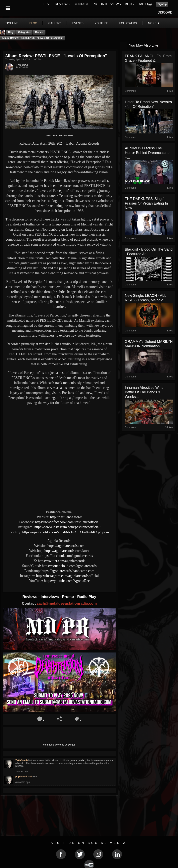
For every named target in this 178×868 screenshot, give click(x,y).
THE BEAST (23, 65)
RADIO (143, 4)
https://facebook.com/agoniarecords (67, 556)
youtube (101, 23)
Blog (11, 32)
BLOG (129, 4)
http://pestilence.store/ (66, 517)
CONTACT (81, 4)
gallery (55, 23)
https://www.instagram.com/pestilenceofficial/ (67, 527)
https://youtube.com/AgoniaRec (67, 581)
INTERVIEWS (111, 4)
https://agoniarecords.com (66, 546)
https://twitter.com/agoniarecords (61, 561)
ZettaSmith (22, 760)
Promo (69, 597)
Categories (24, 32)
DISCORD (165, 12)
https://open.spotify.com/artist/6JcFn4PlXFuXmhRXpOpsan (65, 532)
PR (95, 4)
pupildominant (24, 777)
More (154, 23)
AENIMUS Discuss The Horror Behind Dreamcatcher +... (148, 153)
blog (33, 23)
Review (39, 32)
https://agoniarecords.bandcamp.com (68, 571)
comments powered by (59, 745)
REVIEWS (62, 4)
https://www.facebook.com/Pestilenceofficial (67, 522)
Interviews (50, 597)
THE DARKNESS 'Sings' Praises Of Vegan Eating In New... (146, 203)
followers (128, 23)
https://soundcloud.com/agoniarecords (69, 566)
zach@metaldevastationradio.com (67, 603)
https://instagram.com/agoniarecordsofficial (67, 576)
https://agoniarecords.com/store (67, 551)
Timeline (12, 23)
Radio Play (87, 597)
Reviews (30, 597)
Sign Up (162, 4)
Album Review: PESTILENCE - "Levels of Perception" (32, 38)
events (78, 23)
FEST (47, 4)
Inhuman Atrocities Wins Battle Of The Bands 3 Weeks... (144, 392)
